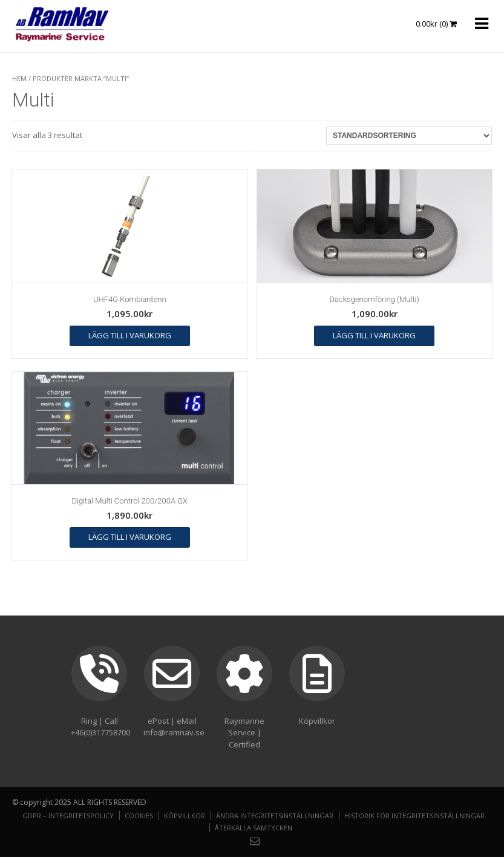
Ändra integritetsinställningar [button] (275, 816)
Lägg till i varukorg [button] (130, 335)
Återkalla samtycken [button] (254, 828)
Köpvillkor (185, 816)
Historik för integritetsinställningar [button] (414, 816)
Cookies (139, 816)
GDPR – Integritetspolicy (68, 816)
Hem (19, 78)
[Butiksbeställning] (409, 136)
